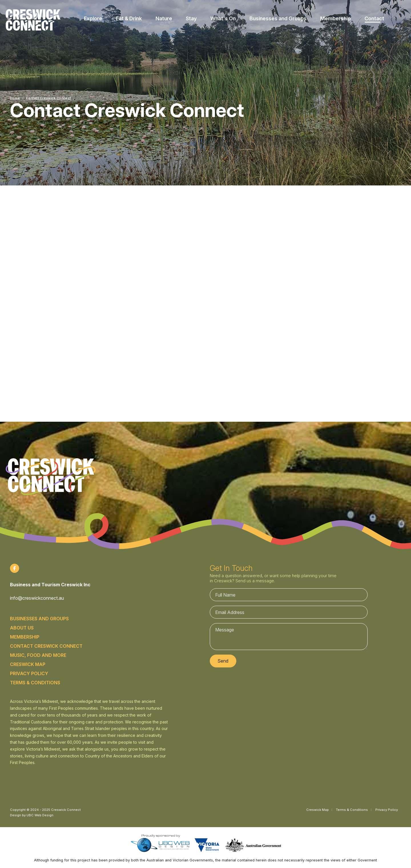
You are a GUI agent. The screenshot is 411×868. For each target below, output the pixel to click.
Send (223, 661)
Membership (25, 637)
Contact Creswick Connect (48, 98)
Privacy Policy (29, 673)
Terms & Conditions (35, 683)
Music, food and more (38, 655)
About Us (22, 628)
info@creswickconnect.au (37, 598)
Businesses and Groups (39, 619)
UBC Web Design (40, 815)
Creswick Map (28, 664)
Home (15, 98)
